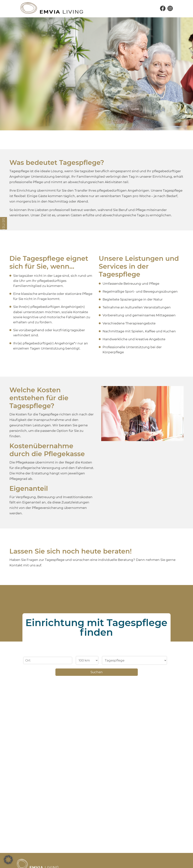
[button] (8, 860)
